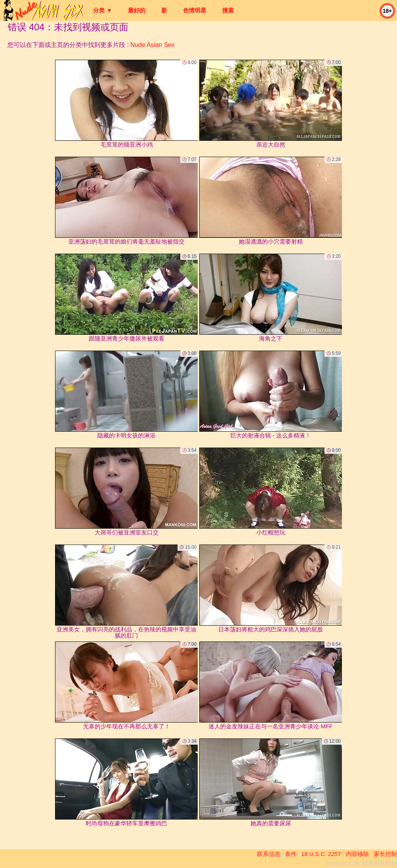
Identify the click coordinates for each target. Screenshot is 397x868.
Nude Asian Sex (152, 45)
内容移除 (357, 854)
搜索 (228, 10)
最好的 (137, 10)
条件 (291, 854)
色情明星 (195, 10)
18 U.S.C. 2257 (321, 854)
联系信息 (269, 854)
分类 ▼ (103, 10)
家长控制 (385, 854)
